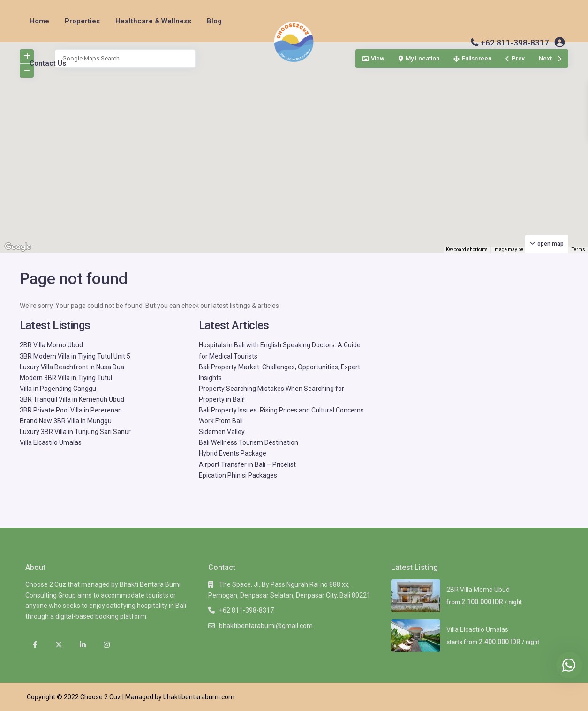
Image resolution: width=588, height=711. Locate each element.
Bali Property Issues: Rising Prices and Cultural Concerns (281, 410)
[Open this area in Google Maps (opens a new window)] (18, 247)
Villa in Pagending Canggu (58, 389)
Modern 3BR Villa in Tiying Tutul (66, 378)
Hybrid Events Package (233, 453)
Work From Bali (221, 421)
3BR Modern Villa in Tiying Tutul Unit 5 (75, 356)
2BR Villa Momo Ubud (51, 345)
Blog (214, 21)
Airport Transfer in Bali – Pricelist (247, 464)
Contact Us (48, 63)
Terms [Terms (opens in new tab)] (578, 250)
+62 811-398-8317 (515, 43)
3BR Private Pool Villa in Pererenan (71, 410)
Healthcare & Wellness (153, 21)
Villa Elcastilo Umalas (51, 442)
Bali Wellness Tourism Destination (249, 442)
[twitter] (59, 645)
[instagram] (107, 645)
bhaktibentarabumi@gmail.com (266, 626)
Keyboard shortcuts (467, 250)
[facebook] (35, 645)
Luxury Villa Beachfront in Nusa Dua (72, 367)
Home (39, 21)
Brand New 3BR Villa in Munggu (66, 421)
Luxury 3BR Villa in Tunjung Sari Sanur (75, 432)
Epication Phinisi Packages (238, 475)
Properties (82, 21)
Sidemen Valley (222, 432)
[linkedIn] (83, 645)
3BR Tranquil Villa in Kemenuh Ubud (72, 399)
